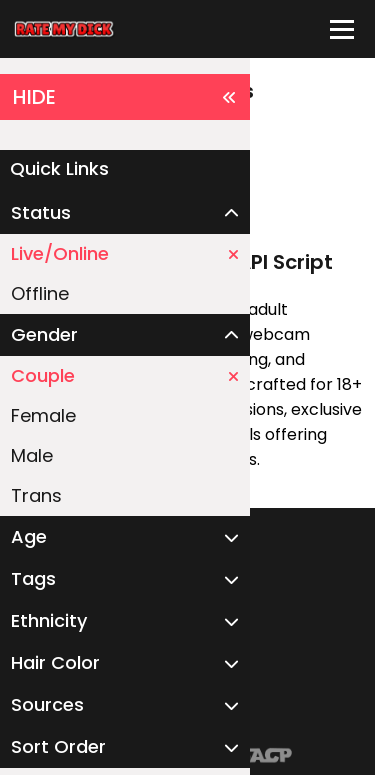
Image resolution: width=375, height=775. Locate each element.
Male (32, 455)
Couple (125, 375)
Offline (40, 293)
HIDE (125, 97)
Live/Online (125, 253)
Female (43, 415)
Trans (36, 495)
